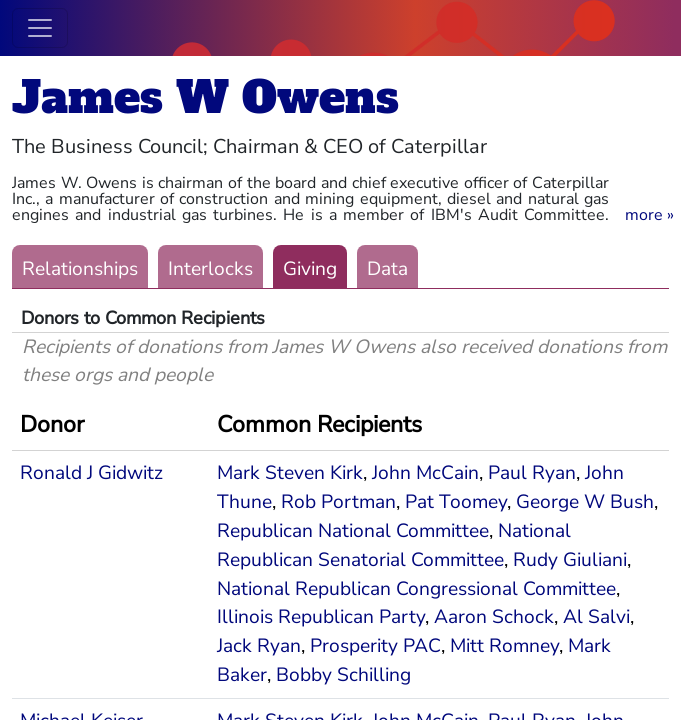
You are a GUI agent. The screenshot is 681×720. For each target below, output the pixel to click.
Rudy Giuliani (570, 560)
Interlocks (210, 269)
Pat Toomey (456, 502)
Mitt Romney (504, 646)
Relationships (80, 269)
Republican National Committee (353, 531)
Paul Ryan (532, 473)
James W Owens (205, 97)
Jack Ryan (259, 646)
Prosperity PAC (375, 646)
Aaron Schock (494, 617)
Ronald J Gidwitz (91, 473)
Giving (310, 269)
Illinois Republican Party (321, 617)
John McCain (425, 473)
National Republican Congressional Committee (416, 589)
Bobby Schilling (343, 675)
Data (387, 269)
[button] (649, 215)
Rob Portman (338, 502)
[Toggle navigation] (40, 28)
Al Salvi (596, 617)
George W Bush (585, 502)
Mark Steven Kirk (290, 473)
